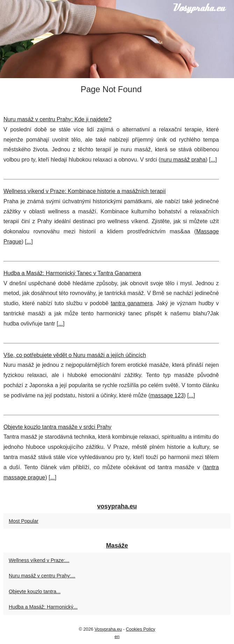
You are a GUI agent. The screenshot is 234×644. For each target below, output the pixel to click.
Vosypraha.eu (108, 629)
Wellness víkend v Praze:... (39, 560)
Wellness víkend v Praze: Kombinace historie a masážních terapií (85, 191)
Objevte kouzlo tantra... (35, 591)
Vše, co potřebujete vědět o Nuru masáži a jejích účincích (75, 355)
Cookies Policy (141, 629)
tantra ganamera (132, 303)
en (117, 636)
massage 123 (167, 395)
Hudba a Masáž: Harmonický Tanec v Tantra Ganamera (72, 273)
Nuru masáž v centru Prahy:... (42, 576)
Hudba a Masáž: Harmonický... (43, 607)
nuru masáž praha (183, 160)
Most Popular (24, 521)
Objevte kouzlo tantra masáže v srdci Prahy (58, 427)
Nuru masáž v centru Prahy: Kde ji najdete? (58, 119)
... (213, 160)
